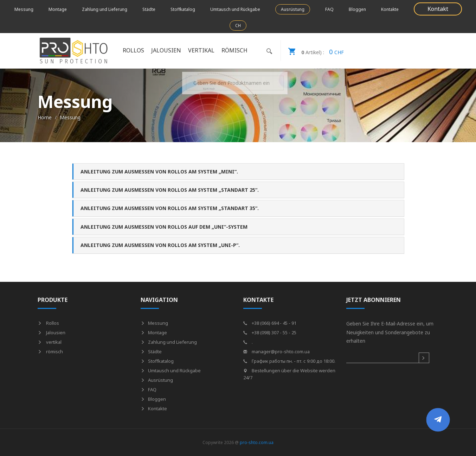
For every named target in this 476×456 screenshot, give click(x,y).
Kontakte (390, 9)
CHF (312, 51)
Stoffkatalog (183, 9)
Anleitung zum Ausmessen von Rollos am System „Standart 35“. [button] (170, 208)
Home (45, 117)
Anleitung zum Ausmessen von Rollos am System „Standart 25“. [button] (170, 190)
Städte (149, 9)
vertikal (201, 50)
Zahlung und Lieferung (105, 9)
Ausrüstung (293, 9)
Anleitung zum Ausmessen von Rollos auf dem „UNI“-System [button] (164, 227)
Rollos (133, 50)
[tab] (238, 172)
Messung (24, 9)
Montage (58, 9)
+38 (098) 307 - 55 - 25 (270, 332)
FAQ (329, 9)
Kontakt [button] (438, 9)
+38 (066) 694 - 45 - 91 (270, 323)
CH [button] (238, 26)
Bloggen (357, 9)
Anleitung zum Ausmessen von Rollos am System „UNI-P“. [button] (160, 245)
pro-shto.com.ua (257, 442)
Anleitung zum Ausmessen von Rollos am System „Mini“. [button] (159, 172)
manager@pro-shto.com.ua (276, 351)
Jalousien (166, 50)
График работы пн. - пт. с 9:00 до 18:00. (289, 361)
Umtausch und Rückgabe (235, 9)
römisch (234, 50)
